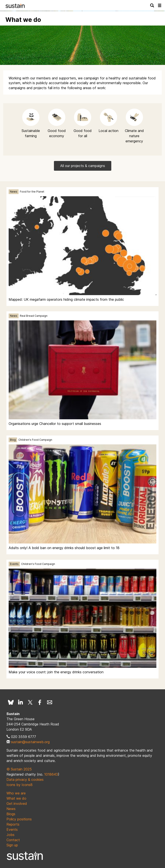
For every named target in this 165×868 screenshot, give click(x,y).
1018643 (51, 774)
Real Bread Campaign (34, 316)
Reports (13, 824)
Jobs (10, 835)
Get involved (17, 804)
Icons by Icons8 (20, 785)
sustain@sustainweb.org (30, 742)
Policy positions (19, 819)
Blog (13, 440)
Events (14, 564)
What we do (16, 798)
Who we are (16, 793)
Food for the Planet (32, 192)
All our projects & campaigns (83, 166)
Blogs (11, 814)
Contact (13, 840)
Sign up (12, 845)
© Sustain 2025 (19, 769)
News (14, 192)
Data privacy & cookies (25, 780)
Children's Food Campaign (35, 440)
